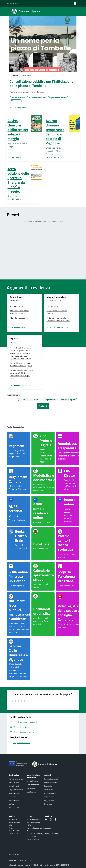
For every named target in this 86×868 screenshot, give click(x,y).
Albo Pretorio (31, 792)
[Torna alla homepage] (46, 764)
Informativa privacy (52, 779)
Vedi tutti (43, 406)
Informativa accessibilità (49, 788)
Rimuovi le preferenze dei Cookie (20, 860)
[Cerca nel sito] (78, 11)
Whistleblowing (32, 781)
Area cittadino (14, 808)
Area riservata (14, 800)
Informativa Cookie (51, 782)
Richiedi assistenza (16, 779)
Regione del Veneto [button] (13, 3)
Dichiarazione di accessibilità (50, 795)
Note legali (48, 804)
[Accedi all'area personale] (76, 3)
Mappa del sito (14, 854)
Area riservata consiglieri (14, 795)
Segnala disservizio (16, 790)
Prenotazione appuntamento (14, 784)
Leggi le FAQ (49, 800)
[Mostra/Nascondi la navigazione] (2, 11)
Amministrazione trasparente (33, 786)
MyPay (11, 804)
